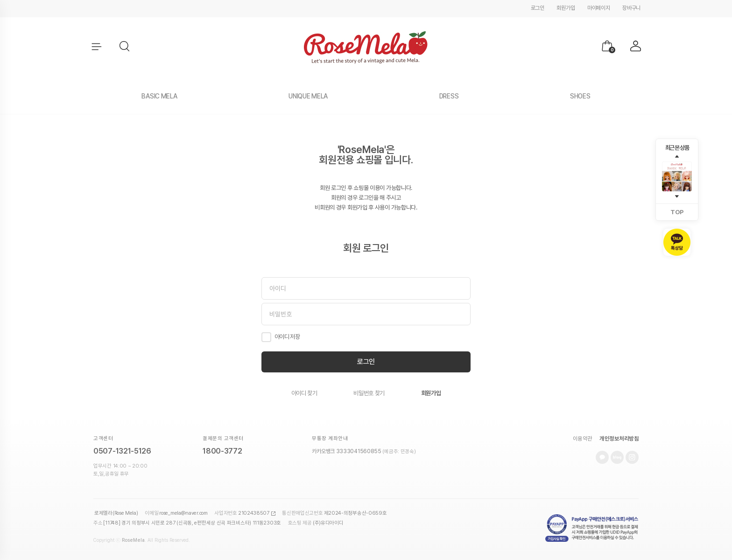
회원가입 (566, 8)
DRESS (449, 96)
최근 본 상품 (677, 148)
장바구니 (631, 8)
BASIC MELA (159, 96)
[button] (125, 47)
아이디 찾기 (304, 393)
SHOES (580, 96)
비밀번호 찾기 (369, 393)
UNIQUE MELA (308, 96)
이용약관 (583, 439)
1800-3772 (222, 451)
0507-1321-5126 (122, 451)
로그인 (538, 8)
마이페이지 (599, 8)
